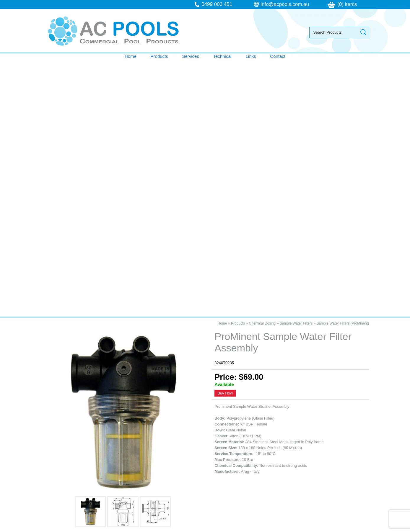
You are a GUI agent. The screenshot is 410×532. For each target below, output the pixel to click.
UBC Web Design (267, 529)
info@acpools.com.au (285, 4)
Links (251, 56)
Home (131, 56)
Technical (223, 56)
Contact (278, 56)
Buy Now (225, 136)
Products (159, 56)
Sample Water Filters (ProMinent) (343, 66)
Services (191, 56)
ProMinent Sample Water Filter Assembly (95, 354)
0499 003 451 (217, 4)
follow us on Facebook (274, 483)
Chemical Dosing (262, 66)
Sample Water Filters (296, 66)
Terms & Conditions (73, 471)
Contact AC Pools (205, 323)
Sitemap (128, 529)
